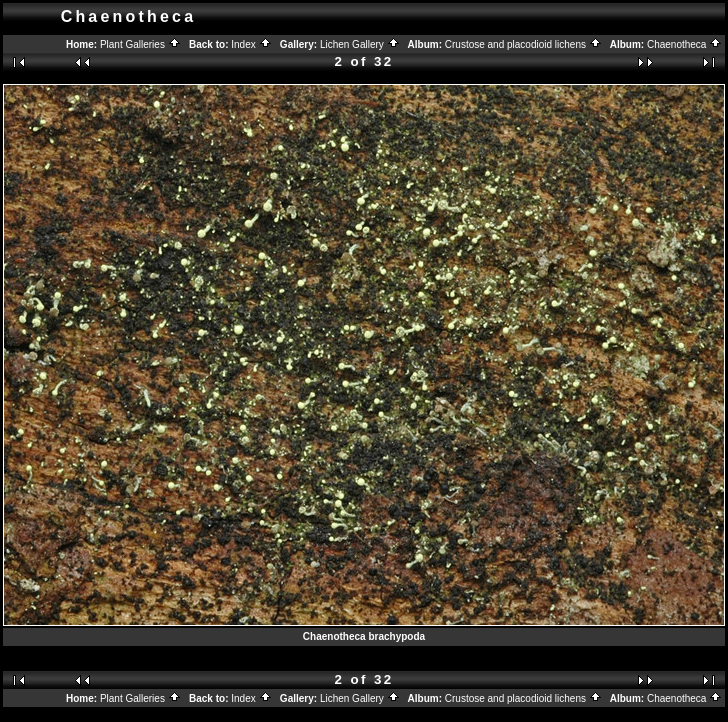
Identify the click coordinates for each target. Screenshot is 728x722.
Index (251, 44)
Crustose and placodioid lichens (523, 44)
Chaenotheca (684, 44)
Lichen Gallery (360, 44)
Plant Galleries (140, 44)
